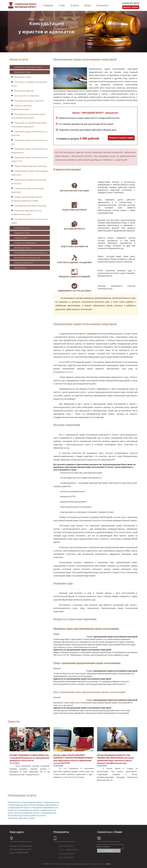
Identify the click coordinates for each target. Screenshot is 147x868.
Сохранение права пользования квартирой (27, 190)
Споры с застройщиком (24, 243)
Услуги (75, 5)
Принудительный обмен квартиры (29, 206)
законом (69, 372)
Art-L (109, 864)
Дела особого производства (26, 258)
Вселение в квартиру (22, 91)
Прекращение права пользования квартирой (28, 182)
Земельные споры (21, 248)
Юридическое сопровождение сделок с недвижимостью (34, 802)
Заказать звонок (130, 7)
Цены (88, 5)
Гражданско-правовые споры (26, 67)
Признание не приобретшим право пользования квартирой (29, 125)
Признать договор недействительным (21, 108)
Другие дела (18, 268)
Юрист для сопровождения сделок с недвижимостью (32, 813)
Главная (48, 5)
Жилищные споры (21, 72)
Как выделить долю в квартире (27, 101)
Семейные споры (21, 228)
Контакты (102, 5)
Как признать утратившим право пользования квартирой (28, 116)
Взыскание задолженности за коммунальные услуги (26, 213)
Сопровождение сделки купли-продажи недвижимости (33, 805)
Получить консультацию (121, 138)
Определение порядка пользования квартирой (29, 173)
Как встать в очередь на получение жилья (29, 84)
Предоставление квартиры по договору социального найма (27, 199)
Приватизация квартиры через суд (29, 166)
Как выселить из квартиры (25, 96)
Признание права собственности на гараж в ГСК (29, 159)
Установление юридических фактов (29, 253)
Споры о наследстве (22, 263)
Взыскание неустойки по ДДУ (21, 818)
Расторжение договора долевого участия (27, 815)
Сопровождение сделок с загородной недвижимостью (33, 808)
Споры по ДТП (19, 238)
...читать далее (69, 103)
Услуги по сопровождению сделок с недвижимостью (32, 810)
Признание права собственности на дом (29, 142)
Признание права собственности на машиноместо (29, 151)
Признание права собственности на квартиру (29, 133)
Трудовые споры (20, 233)
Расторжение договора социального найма (30, 221)
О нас (62, 5)
